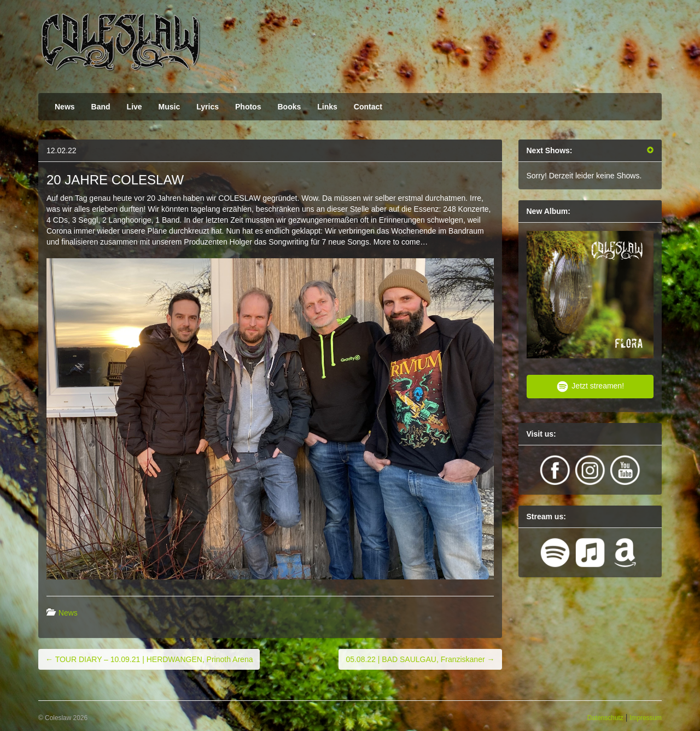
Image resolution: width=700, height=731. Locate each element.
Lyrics (208, 107)
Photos (248, 107)
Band (101, 107)
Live (135, 107)
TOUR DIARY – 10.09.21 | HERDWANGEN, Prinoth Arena (149, 659)
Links (327, 107)
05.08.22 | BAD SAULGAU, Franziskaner (420, 659)
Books (289, 107)
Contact (368, 107)
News (65, 107)
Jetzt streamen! (590, 387)
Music (170, 107)
